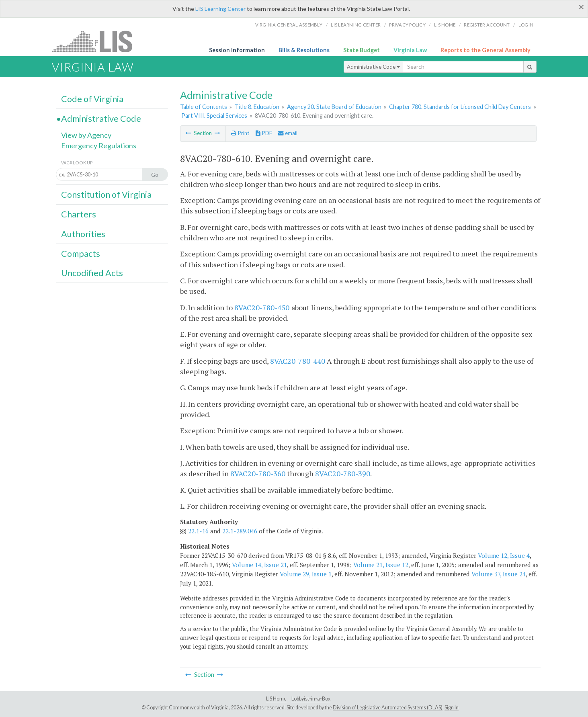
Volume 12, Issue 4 (504, 555)
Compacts (81, 254)
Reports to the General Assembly (486, 50)
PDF (264, 133)
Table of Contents (204, 107)
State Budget (362, 50)
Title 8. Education (257, 107)
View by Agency (86, 135)
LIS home (445, 25)
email (288, 133)
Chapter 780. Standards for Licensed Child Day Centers (460, 107)
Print (240, 133)
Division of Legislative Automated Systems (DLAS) (388, 708)
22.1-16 (198, 531)
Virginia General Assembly (289, 25)
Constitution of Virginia (106, 195)
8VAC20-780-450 (262, 307)
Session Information (237, 50)
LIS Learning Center (220, 9)
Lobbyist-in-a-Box (311, 699)
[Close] (581, 7)
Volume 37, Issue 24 (499, 574)
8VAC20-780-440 (298, 361)
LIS (97, 41)
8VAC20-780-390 (343, 473)
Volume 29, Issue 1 (306, 574)
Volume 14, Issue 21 (259, 565)
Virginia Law (410, 50)
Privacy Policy (407, 25)
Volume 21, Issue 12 (381, 565)
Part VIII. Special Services (214, 116)
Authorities (83, 234)
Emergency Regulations (99, 145)
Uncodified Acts (92, 273)
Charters (79, 214)
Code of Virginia (92, 99)
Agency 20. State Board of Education (334, 107)
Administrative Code (373, 67)
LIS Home (276, 699)
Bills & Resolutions (304, 50)
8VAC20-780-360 (258, 473)
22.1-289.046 (240, 531)
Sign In (452, 708)
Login (526, 25)
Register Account (487, 25)
